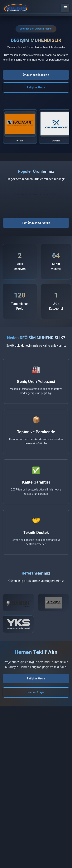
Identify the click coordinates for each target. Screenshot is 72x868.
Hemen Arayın (36, 692)
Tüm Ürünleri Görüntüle (36, 223)
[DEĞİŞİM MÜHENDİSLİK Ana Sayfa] (16, 8)
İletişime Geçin (36, 88)
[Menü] (65, 8)
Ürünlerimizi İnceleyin (36, 75)
